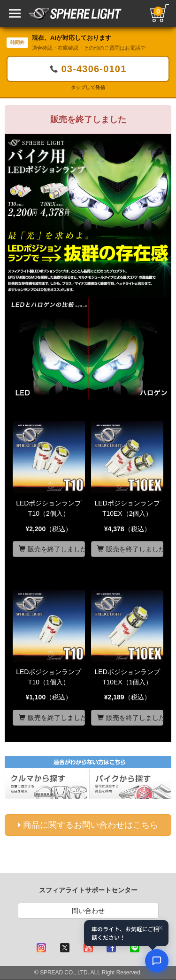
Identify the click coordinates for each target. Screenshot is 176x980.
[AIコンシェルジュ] (157, 961)
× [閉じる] (161, 928)
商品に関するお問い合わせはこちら (88, 825)
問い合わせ (88, 911)
